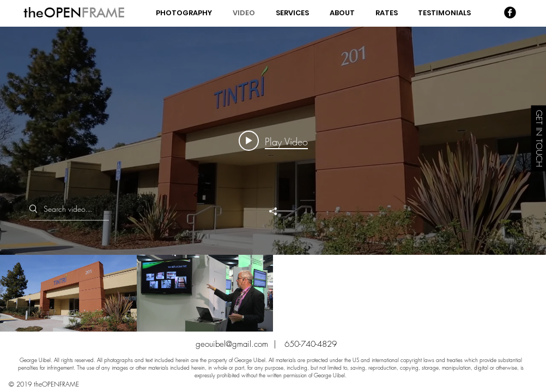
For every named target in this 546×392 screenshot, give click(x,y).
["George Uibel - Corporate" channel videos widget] (273, 179)
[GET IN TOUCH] (538, 138)
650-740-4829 (311, 344)
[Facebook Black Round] (510, 13)
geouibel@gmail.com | (240, 344)
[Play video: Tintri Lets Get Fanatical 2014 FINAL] (273, 141)
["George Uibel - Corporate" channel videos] (273, 293)
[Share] (273, 211)
